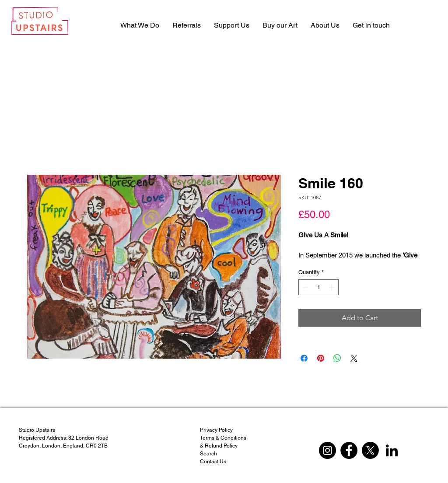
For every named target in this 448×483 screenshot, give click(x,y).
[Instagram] (327, 450)
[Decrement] (305, 287)
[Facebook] (349, 450)
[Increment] (332, 287)
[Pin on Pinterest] (321, 358)
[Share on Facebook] (304, 358)
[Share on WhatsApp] (337, 358)
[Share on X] (354, 358)
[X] (370, 450)
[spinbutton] (319, 287)
